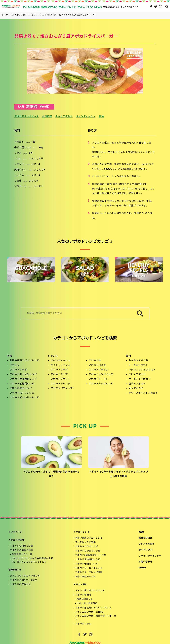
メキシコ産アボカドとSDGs (89, 612)
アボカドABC (80, 585)
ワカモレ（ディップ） (63, 388)
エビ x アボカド (137, 375)
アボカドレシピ (82, 532)
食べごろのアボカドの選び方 (25, 576)
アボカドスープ (59, 375)
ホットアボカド (64, 117)
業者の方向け (146, 538)
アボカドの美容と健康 (22, 550)
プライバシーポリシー (150, 556)
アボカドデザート (61, 379)
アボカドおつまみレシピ (23, 375)
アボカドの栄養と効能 (22, 546)
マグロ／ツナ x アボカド (142, 370)
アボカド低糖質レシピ (22, 384)
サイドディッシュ (60, 365)
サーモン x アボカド (140, 379)
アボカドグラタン (99, 370)
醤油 (101, 117)
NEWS (141, 532)
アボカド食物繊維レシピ (23, 379)
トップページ (15, 532)
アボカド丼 (95, 361)
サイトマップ (146, 550)
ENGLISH (142, 568)
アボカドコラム (83, 624)
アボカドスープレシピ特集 (89, 572)
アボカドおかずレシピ (101, 384)
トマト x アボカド (138, 361)
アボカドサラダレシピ (87, 547)
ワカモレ (15, 365)
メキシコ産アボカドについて (90, 591)
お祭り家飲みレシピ (21, 388)
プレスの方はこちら (129, 7)
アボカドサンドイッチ (27, 117)
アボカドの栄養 (16, 540)
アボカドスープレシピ (22, 393)
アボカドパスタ (97, 365)
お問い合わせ (146, 562)
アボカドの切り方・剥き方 (24, 580)
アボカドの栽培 (83, 595)
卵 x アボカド (136, 388)
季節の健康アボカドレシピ (25, 361)
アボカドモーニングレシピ (89, 568)
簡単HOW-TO (15, 570)
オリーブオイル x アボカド (143, 393)
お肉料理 (47, 117)
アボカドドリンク (61, 384)
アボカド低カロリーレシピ (25, 398)
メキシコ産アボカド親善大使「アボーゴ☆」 (96, 618)
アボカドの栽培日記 (87, 604)
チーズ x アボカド (138, 365)
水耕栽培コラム (85, 599)
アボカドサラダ (18, 370)
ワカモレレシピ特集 (85, 542)
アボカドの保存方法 (20, 585)
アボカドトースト (98, 379)
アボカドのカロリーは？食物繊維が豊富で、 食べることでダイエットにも (32, 560)
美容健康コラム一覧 (22, 555)
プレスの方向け (147, 544)
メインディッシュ (86, 117)
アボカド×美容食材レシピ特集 (91, 555)
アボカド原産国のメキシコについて (93, 608)
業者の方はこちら (111, 7)
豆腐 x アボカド (137, 384)
